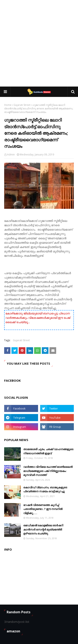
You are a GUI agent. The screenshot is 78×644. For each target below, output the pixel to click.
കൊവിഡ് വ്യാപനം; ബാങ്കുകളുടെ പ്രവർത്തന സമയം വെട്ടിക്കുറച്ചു (45, 489)
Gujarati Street (22, 105)
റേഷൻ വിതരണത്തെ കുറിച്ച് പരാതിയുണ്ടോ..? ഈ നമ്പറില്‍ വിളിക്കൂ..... (43, 509)
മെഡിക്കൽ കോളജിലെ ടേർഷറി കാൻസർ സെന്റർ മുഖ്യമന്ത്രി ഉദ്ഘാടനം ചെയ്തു (43, 529)
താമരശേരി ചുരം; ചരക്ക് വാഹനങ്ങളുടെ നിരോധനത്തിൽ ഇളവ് (48, 451)
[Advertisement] (39, 43)
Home (8, 105)
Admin (11, 155)
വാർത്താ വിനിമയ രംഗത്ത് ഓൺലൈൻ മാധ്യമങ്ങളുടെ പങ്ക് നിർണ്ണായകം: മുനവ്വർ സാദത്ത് (48, 471)
